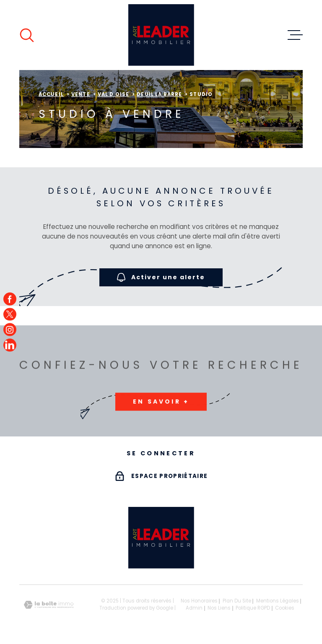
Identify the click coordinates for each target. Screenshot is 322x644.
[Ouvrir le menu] (295, 35)
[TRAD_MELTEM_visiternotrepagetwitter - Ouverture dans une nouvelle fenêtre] (10, 314)
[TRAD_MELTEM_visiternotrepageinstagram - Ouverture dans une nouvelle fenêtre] (10, 330)
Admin (194, 608)
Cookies (285, 608)
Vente (81, 94)
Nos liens (219, 608)
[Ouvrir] (27, 35)
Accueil (51, 94)
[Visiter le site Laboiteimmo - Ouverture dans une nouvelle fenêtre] (49, 605)
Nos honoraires (199, 601)
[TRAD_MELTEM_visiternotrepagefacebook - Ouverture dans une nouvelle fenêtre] (10, 299)
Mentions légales (278, 601)
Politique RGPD (253, 608)
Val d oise (113, 94)
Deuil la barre (159, 94)
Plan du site (237, 601)
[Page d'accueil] (161, 35)
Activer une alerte (161, 278)
